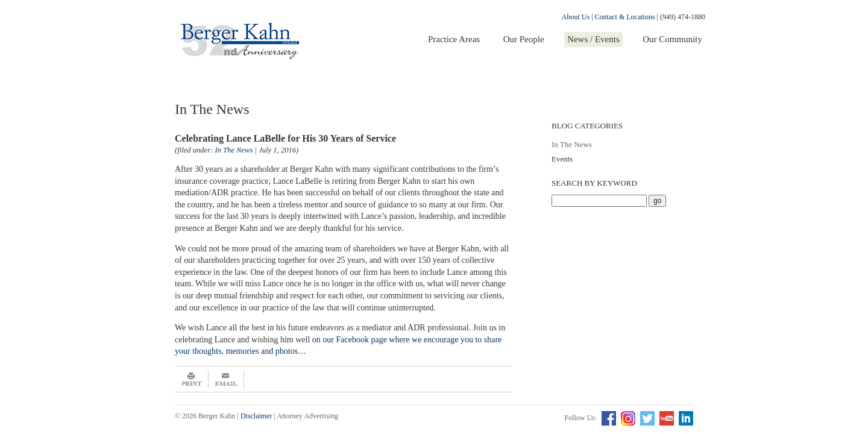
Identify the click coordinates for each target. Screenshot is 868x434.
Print (192, 379)
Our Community (672, 39)
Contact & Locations (625, 17)
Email (226, 379)
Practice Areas (454, 39)
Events (562, 159)
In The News (572, 144)
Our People (524, 39)
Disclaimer (256, 416)
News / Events (593, 39)
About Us (576, 17)
